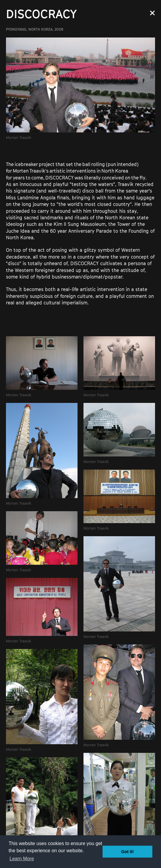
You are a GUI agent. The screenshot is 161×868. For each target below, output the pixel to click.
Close (152, 13)
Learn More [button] (22, 859)
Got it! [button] (128, 852)
